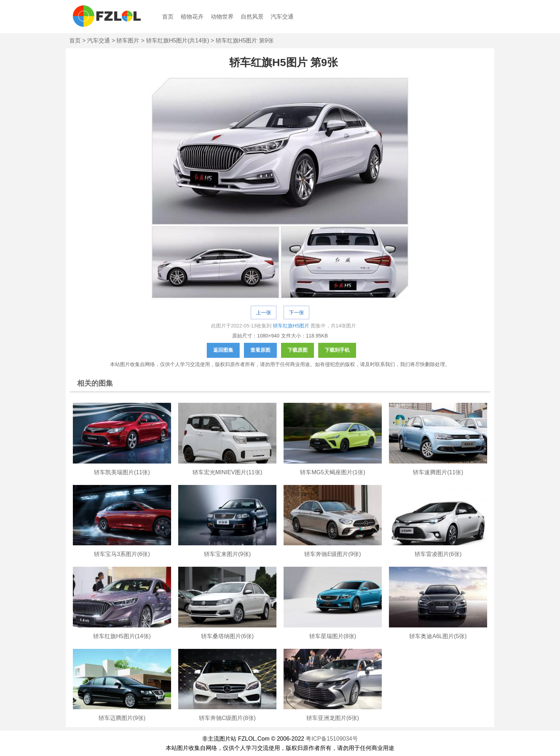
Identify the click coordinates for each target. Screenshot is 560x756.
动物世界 (222, 17)
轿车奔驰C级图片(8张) (227, 718)
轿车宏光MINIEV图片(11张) (227, 472)
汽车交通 (282, 17)
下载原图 (297, 350)
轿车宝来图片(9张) (227, 554)
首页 (168, 17)
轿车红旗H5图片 (291, 326)
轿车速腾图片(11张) (438, 472)
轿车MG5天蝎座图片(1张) (332, 472)
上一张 (264, 312)
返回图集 (223, 350)
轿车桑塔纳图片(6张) (227, 636)
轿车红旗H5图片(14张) (122, 636)
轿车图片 (128, 41)
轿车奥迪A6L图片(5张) (438, 636)
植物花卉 (192, 17)
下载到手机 (337, 350)
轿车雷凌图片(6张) (438, 554)
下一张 (296, 312)
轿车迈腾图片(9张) (122, 718)
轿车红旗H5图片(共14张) (178, 41)
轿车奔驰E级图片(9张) (332, 554)
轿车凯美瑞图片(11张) (122, 472)
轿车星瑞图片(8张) (333, 636)
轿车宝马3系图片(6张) (122, 554)
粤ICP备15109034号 (332, 739)
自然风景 (252, 17)
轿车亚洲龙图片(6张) (333, 718)
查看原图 (260, 350)
